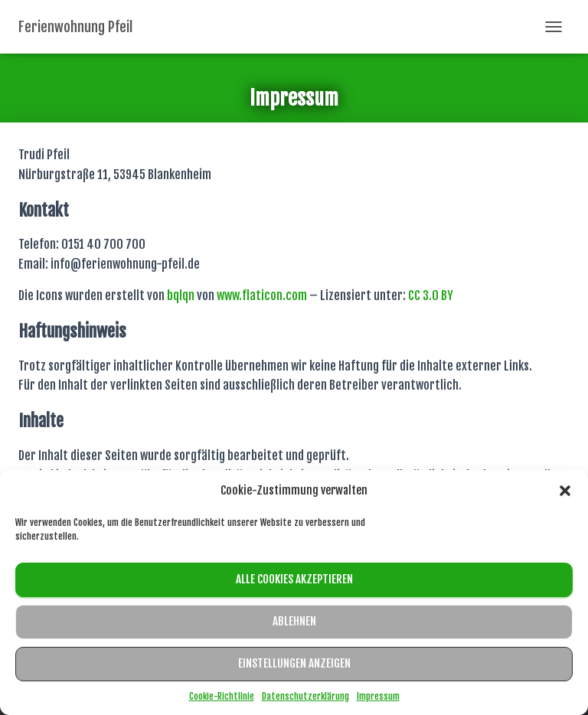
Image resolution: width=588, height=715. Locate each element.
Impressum (378, 696)
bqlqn (181, 295)
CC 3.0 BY (431, 295)
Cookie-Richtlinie (222, 696)
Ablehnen (294, 621)
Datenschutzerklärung (305, 696)
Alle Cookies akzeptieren (294, 579)
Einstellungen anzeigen (294, 663)
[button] (565, 491)
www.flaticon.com (262, 295)
